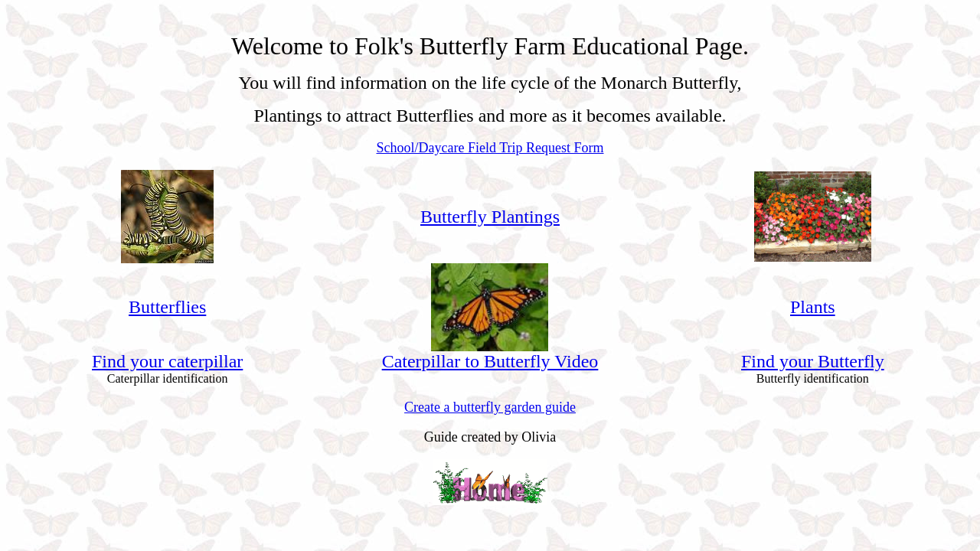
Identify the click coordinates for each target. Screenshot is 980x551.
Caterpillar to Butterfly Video (490, 361)
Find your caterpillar (167, 361)
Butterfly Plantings (490, 217)
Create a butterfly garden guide (490, 407)
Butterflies (167, 307)
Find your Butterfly (813, 361)
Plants (813, 307)
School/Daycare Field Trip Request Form (490, 148)
